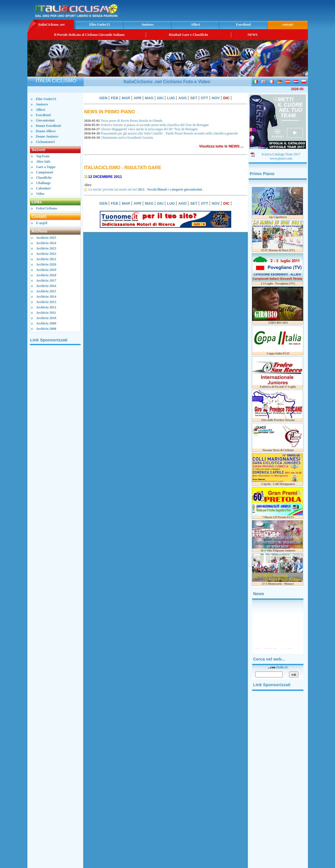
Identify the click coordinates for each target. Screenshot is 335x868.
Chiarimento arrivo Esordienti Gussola (119, 138)
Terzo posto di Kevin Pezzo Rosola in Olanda (124, 121)
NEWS (253, 35)
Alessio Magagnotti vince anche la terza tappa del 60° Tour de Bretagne (142, 129)
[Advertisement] (241, 10)
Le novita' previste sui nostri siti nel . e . (146, 189)
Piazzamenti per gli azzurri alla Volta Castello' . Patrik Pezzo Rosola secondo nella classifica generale (162, 133)
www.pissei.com (281, 158)
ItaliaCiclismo (51, 25)
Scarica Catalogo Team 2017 (281, 154)
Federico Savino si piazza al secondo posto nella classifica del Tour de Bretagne (147, 125)
